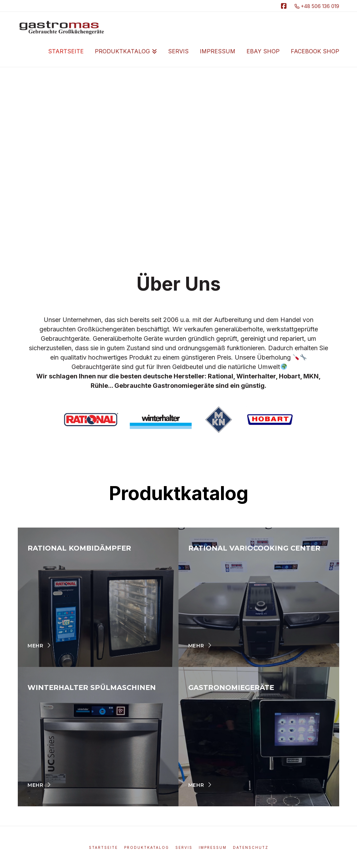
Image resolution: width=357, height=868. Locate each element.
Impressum (213, 847)
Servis (184, 847)
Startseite (103, 847)
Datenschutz (251, 847)
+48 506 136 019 (317, 6)
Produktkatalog (147, 847)
